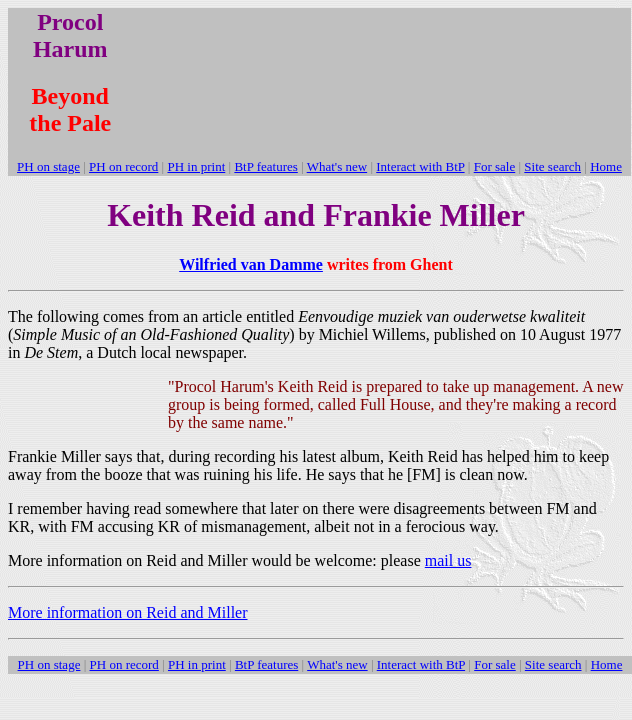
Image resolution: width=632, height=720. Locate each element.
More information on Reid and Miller (128, 612)
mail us (448, 560)
